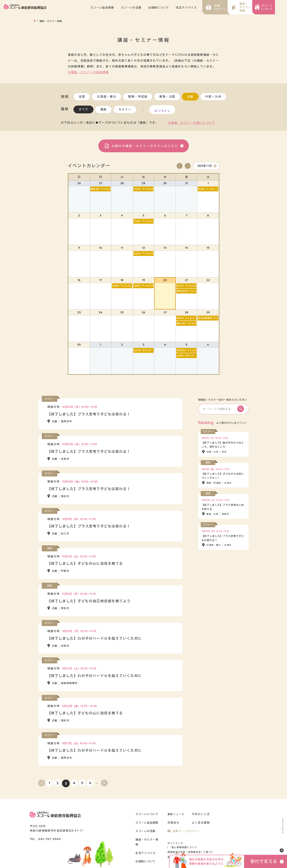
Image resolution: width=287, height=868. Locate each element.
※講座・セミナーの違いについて (191, 122)
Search (243, 403)
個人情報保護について (200, 837)
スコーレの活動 (143, 8)
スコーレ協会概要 (114, 8)
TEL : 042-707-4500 (45, 833)
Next (188, 165)
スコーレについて (147, 808)
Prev (180, 165)
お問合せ (173, 817)
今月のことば (200, 808)
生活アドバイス (198, 8)
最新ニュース (176, 808)
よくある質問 (200, 817)
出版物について (171, 8)
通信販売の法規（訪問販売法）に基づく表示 (191, 842)
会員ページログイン (185, 825)
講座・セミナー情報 (148, 833)
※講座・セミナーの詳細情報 (88, 72)
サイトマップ (175, 837)
